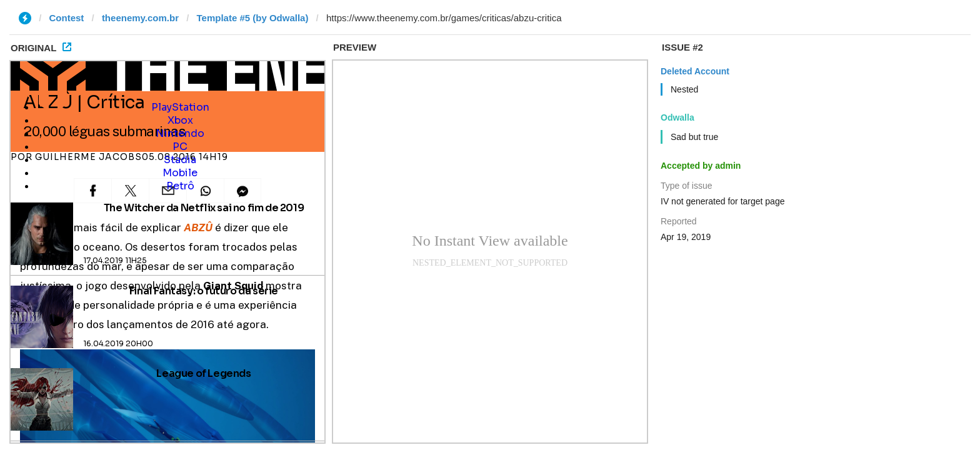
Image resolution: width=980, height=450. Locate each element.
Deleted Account (695, 71)
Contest (67, 18)
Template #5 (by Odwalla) (252, 18)
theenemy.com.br (140, 18)
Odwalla (677, 117)
